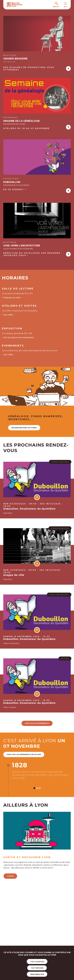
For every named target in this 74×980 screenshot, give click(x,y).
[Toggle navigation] (65, 3)
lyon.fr (10, 876)
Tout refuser (37, 968)
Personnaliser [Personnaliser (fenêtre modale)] (37, 974)
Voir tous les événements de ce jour (24, 754)
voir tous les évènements (37, 723)
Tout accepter (37, 962)
